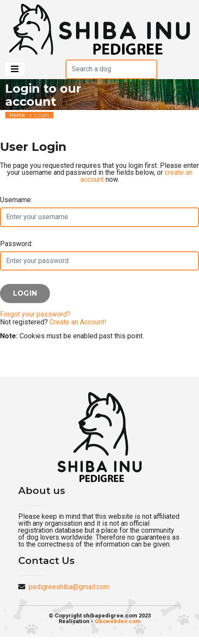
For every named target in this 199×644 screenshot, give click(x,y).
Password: (16, 244)
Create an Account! (78, 322)
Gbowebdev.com (118, 621)
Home (17, 115)
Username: (16, 200)
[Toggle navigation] (15, 69)
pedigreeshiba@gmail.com (69, 587)
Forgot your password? (35, 314)
